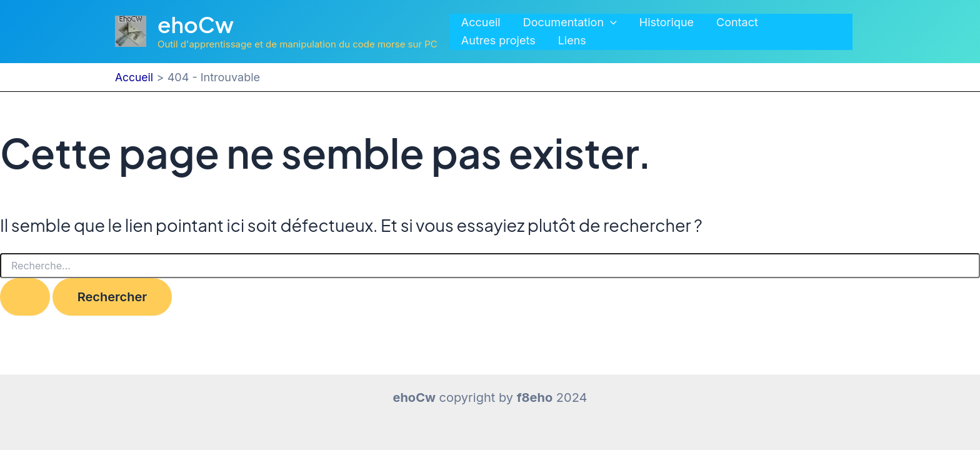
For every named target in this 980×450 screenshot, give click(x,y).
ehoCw (196, 24)
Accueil (481, 22)
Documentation (570, 23)
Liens (572, 40)
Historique (667, 22)
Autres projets (498, 40)
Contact (737, 22)
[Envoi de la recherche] (25, 297)
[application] (610, 23)
